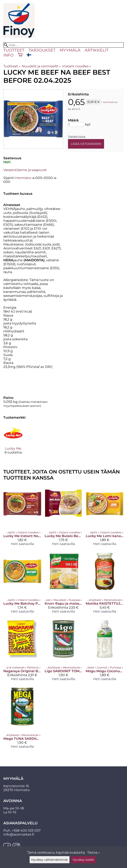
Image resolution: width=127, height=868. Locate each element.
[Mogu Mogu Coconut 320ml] (105, 652)
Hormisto (23, 178)
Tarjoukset (42, 50)
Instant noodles (77, 66)
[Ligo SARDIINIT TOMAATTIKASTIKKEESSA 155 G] (64, 652)
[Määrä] (76, 125)
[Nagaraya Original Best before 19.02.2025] (22, 652)
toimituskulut (110, 102)
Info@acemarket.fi (19, 834)
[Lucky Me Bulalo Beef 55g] (64, 517)
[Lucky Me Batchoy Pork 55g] (22, 585)
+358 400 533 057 (26, 830)
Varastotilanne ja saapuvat (25, 170)
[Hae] (63, 45)
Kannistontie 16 (16, 786)
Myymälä (70, 50)
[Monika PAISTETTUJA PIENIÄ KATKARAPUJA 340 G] (105, 585)
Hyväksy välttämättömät (50, 860)
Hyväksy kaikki (83, 860)
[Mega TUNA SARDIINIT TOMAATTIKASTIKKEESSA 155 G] (22, 720)
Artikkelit (97, 50)
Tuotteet (14, 50)
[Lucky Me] (13, 442)
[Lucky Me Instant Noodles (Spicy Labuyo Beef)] (22, 517)
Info (8, 55)
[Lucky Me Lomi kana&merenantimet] (105, 517)
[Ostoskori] (20, 55)
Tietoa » (94, 853)
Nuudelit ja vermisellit (41, 66)
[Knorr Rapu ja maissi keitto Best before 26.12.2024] (64, 585)
